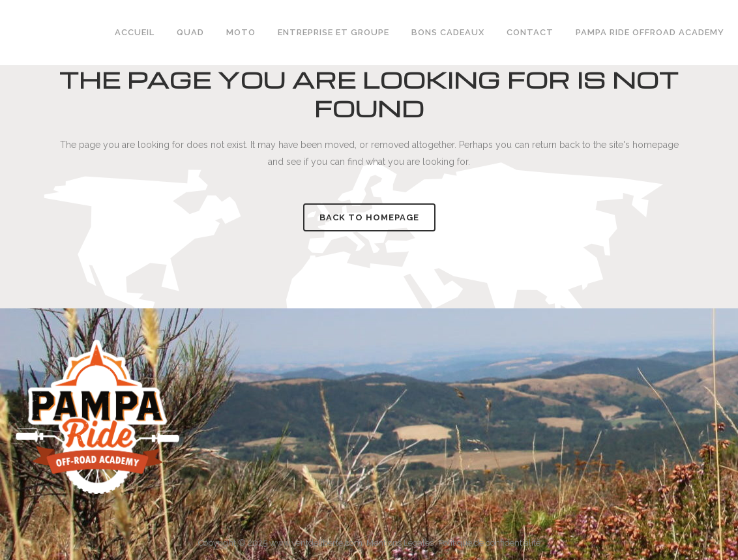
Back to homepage (369, 217)
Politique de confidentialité (489, 543)
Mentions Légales (400, 543)
